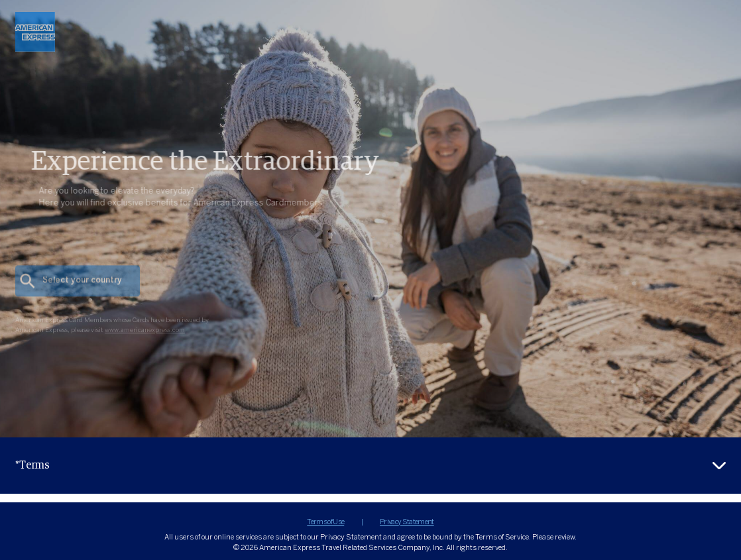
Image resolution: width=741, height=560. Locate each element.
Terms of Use (325, 522)
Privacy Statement (407, 522)
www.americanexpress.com (145, 341)
